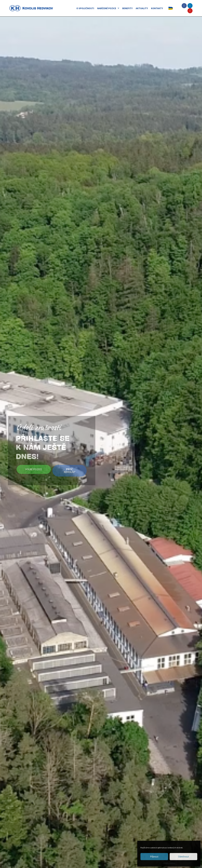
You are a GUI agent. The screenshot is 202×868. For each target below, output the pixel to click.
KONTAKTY (157, 8)
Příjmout (154, 857)
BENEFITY (127, 8)
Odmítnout (184, 857)
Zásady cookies (169, 863)
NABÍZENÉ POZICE (108, 8)
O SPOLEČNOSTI (85, 8)
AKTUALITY (142, 8)
